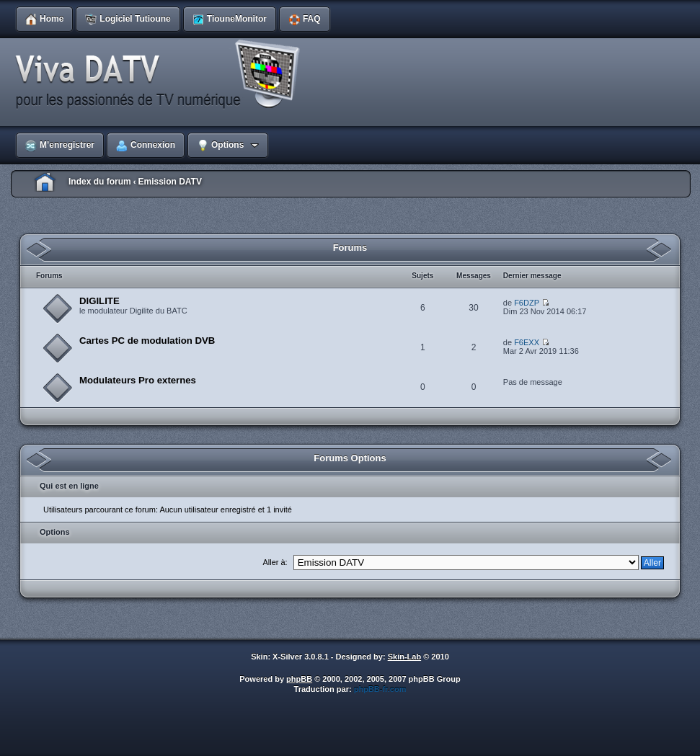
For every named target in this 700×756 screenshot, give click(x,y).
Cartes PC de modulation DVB (147, 341)
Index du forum (100, 182)
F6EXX (527, 342)
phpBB (299, 679)
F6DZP (527, 303)
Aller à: (275, 562)
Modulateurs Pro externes (138, 380)
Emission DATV (169, 182)
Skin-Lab (404, 657)
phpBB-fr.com (380, 689)
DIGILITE (99, 301)
